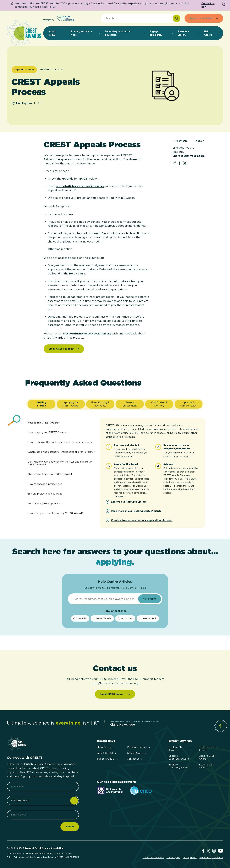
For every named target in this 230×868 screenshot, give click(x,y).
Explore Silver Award (211, 757)
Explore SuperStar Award (181, 757)
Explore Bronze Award (211, 749)
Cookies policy (174, 858)
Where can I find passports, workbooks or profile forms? (61, 452)
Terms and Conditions (153, 858)
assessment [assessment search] (148, 618)
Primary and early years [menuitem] (86, 33)
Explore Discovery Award (181, 766)
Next (200, 141)
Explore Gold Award (211, 766)
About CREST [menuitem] (58, 33)
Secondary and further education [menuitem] (125, 33)
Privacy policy (190, 858)
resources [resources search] (125, 618)
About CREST (107, 753)
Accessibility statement (211, 858)
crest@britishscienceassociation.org (80, 186)
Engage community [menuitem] (161, 33)
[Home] (24, 33)
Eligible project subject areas (45, 494)
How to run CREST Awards (44, 423)
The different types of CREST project (50, 474)
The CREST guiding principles (45, 504)
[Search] (177, 18)
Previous (180, 141)
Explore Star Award (181, 749)
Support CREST (108, 759)
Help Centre (77, 274)
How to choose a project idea (45, 484)
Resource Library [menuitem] (189, 33)
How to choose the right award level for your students (60, 442)
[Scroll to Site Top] (221, 726)
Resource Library (139, 747)
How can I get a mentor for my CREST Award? (55, 513)
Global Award (137, 753)
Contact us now (210, 5)
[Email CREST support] (115, 694)
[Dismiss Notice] (224, 4)
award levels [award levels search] (102, 618)
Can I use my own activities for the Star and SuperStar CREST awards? (60, 463)
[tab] (41, 404)
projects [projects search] (80, 618)
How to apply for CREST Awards (47, 432)
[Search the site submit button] (150, 599)
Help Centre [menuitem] (208, 33)
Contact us (135, 759)
